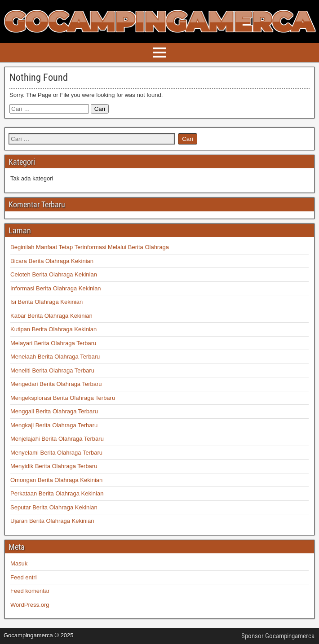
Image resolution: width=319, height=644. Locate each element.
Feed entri (24, 577)
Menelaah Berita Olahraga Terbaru (55, 357)
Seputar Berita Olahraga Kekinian (54, 507)
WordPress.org (30, 605)
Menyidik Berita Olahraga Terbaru (54, 466)
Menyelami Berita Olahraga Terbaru (56, 453)
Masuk (19, 563)
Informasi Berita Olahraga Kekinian (56, 288)
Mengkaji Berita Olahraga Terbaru (54, 425)
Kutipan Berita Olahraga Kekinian (53, 329)
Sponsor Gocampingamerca (278, 636)
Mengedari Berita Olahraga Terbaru (56, 384)
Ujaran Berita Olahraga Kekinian (52, 521)
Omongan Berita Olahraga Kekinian (56, 480)
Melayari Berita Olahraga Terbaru (53, 343)
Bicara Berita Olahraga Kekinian (52, 261)
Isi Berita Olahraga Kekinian (47, 302)
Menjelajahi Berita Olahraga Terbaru (57, 439)
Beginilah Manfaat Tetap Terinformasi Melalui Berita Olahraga (90, 247)
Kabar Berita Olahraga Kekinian (51, 316)
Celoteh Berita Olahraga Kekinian (54, 274)
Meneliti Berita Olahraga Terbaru (52, 370)
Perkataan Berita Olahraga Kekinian (57, 493)
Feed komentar (30, 591)
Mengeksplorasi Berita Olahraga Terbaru (63, 398)
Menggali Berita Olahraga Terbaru (54, 411)
